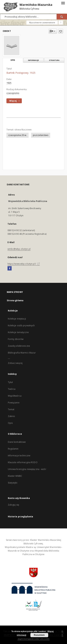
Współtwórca (15, 396)
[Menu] (63, 3)
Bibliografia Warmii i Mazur (22, 353)
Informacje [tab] (33, 60)
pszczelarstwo (41, 135)
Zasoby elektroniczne (19, 346)
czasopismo (13, 93)
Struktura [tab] (54, 60)
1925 (9, 83)
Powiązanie (14, 403)
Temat (11, 409)
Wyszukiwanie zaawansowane (42, 23)
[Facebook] (10, 269)
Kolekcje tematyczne (18, 332)
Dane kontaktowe (17, 442)
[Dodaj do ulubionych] (61, 31)
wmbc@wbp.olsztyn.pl (19, 249)
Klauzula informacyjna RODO (23, 462)
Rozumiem (39, 635)
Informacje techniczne (19, 456)
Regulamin (13, 449)
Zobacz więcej (15, 363)
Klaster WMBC (15, 476)
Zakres (11, 416)
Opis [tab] (13, 60)
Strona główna (15, 300)
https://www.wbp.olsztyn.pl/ (24, 264)
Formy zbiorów (16, 339)
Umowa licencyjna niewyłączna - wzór (27, 469)
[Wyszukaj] (62, 17)
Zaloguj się (14, 505)
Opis (10, 423)
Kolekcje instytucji (17, 319)
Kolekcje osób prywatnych (21, 325)
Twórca (12, 389)
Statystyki (13, 483)
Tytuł (10, 382)
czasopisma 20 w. (18, 135)
